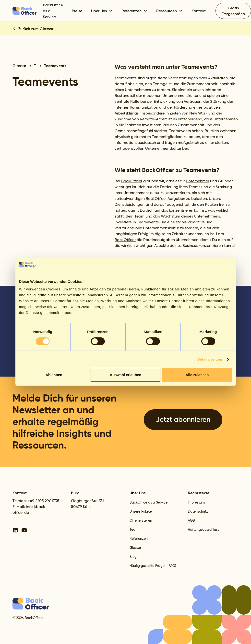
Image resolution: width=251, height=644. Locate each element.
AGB (191, 520)
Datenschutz (198, 511)
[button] (102, 11)
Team (134, 529)
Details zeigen (210, 359)
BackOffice (156, 199)
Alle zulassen (197, 375)
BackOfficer (132, 181)
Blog (133, 557)
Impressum (196, 502)
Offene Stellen (141, 520)
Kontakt (199, 11)
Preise (77, 11)
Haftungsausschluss (203, 529)
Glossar (135, 548)
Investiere (123, 222)
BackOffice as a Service (53, 11)
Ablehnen (54, 375)
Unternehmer (197, 181)
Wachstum (171, 216)
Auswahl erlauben (125, 375)
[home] (25, 11)
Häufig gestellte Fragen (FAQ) (153, 566)
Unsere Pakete (141, 511)
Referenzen (139, 539)
